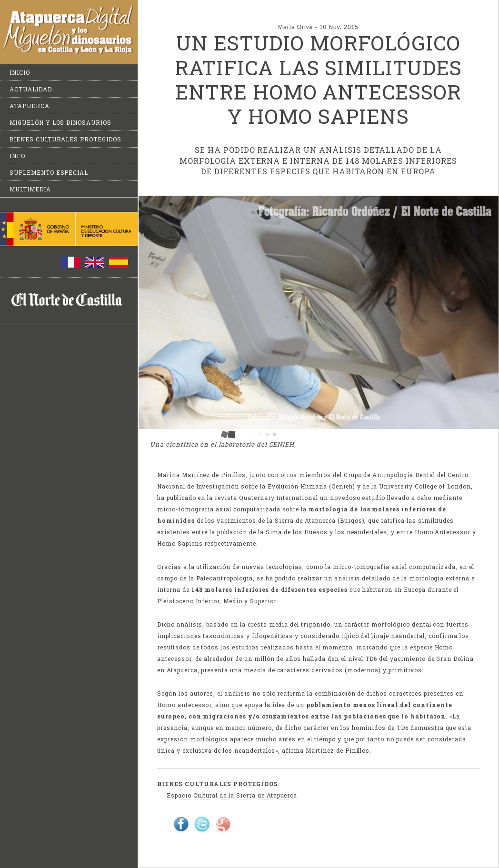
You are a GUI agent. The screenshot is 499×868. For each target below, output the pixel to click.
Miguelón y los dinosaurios (60, 122)
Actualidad (31, 89)
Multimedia (30, 189)
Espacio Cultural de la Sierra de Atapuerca (232, 795)
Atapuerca (30, 106)
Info (17, 156)
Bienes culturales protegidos (65, 139)
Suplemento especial (49, 172)
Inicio (20, 72)
